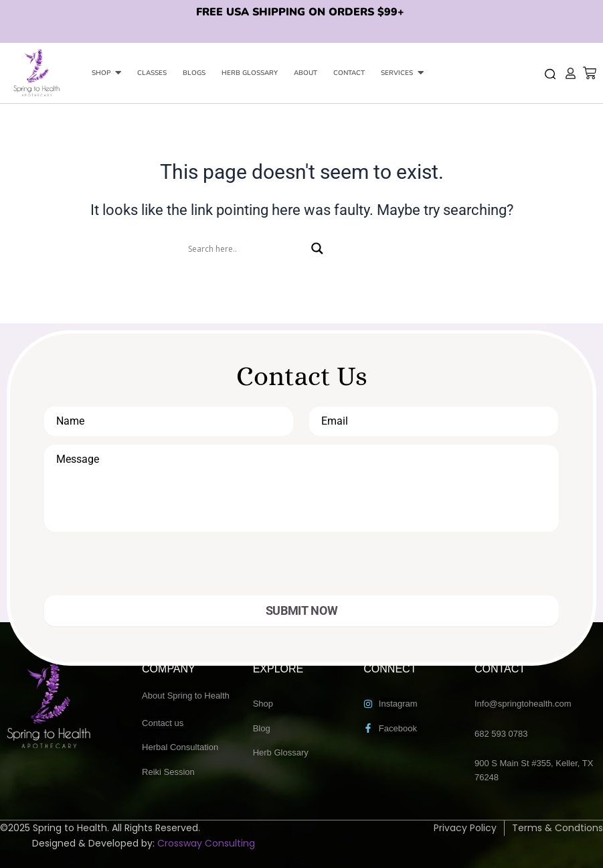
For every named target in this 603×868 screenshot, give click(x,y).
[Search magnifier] (317, 248)
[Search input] (246, 248)
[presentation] (139, 569)
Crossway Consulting (206, 843)
